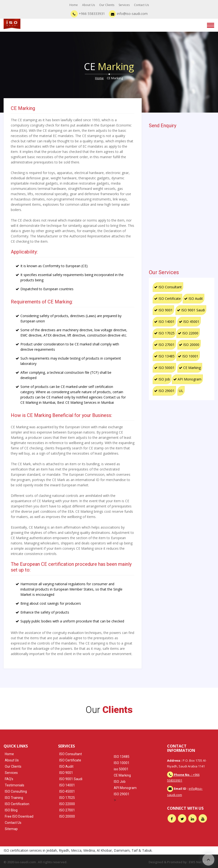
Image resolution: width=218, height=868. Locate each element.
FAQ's (9, 779)
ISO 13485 (164, 356)
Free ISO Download (19, 816)
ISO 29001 (164, 391)
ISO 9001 (163, 310)
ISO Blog (11, 810)
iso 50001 (121, 769)
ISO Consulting (16, 791)
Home (74, 5)
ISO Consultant (168, 287)
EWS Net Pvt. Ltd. (202, 862)
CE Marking (190, 368)
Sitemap (11, 829)
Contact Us (141, 5)
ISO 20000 (189, 345)
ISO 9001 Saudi (191, 310)
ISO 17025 (164, 333)
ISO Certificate (167, 298)
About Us (88, 5)
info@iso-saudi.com (128, 14)
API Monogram (187, 379)
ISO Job (162, 379)
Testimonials (15, 785)
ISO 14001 (164, 322)
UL (181, 391)
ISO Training (14, 798)
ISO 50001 (164, 368)
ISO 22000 (188, 333)
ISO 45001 (189, 322)
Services (124, 5)
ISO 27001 (164, 345)
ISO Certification (17, 804)
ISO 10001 (188, 356)
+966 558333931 (88, 14)
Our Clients (107, 5)
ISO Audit (194, 298)
